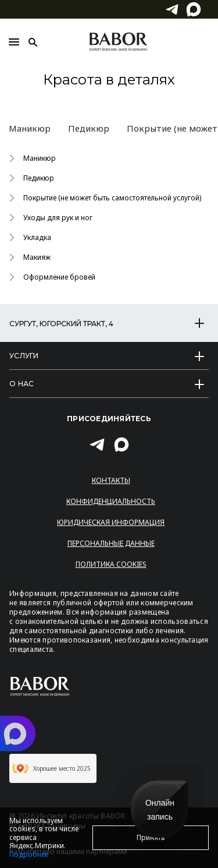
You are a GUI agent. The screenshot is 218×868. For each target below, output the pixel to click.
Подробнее (29, 854)
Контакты (111, 480)
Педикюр (89, 128)
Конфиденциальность (111, 501)
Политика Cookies (111, 564)
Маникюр (30, 128)
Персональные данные (111, 543)
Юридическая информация (111, 522)
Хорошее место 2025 (51, 768)
